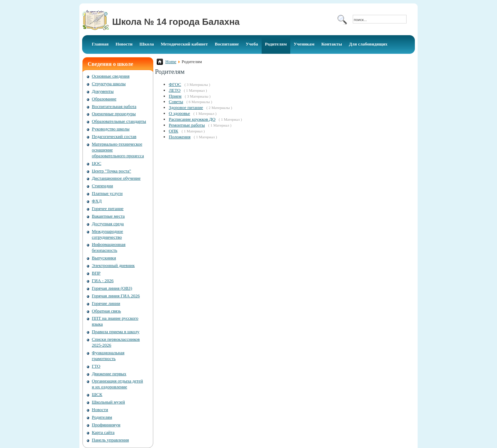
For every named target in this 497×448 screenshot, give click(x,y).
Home (171, 62)
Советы (176, 102)
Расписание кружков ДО (192, 119)
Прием (175, 96)
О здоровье (179, 113)
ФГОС (175, 84)
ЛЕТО (175, 90)
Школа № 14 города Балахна (176, 22)
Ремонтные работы (187, 125)
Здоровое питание (186, 107)
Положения (180, 137)
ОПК (173, 131)
